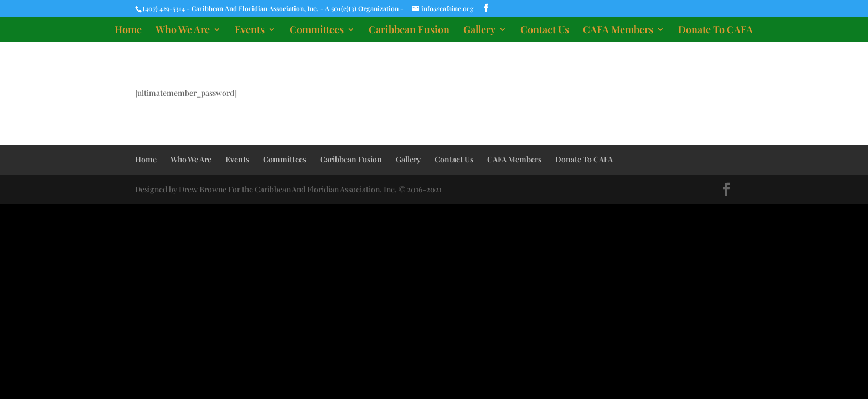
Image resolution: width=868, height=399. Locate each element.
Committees (317, 31)
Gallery (479, 31)
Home (128, 31)
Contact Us (545, 31)
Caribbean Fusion (409, 31)
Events (250, 31)
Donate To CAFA (715, 31)
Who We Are (183, 31)
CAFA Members (618, 31)
